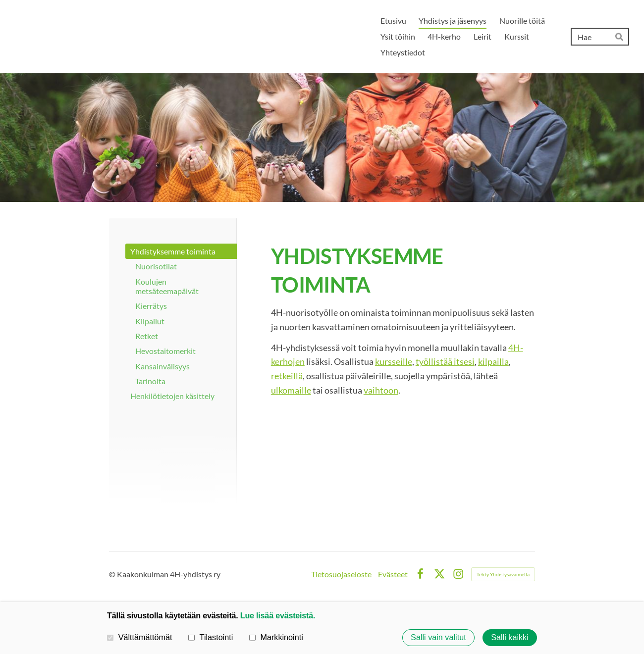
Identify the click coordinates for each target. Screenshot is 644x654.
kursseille (394, 361)
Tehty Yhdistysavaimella (503, 574)
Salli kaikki (510, 638)
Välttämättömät (140, 637)
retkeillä (287, 376)
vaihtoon (381, 390)
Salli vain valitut (438, 638)
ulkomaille (291, 390)
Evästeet (393, 574)
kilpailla (493, 361)
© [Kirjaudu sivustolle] (113, 574)
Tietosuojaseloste (341, 574)
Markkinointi (276, 637)
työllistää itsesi (445, 361)
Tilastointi (211, 637)
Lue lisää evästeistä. (278, 615)
